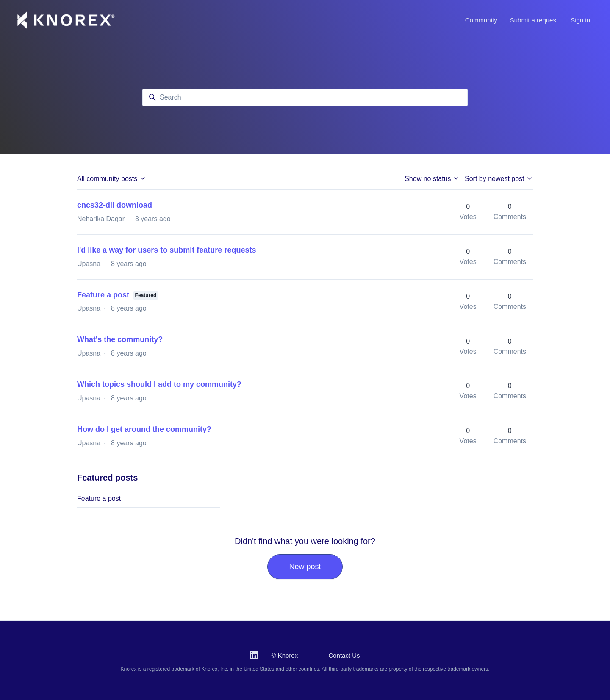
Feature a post (103, 295)
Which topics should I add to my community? (159, 384)
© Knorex (284, 655)
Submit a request (534, 20)
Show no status (432, 179)
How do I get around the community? (144, 429)
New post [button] (305, 567)
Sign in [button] (580, 20)
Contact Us (344, 655)
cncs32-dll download (115, 205)
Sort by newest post (499, 179)
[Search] (305, 97)
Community (481, 20)
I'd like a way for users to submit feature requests (166, 250)
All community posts (112, 179)
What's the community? (120, 339)
